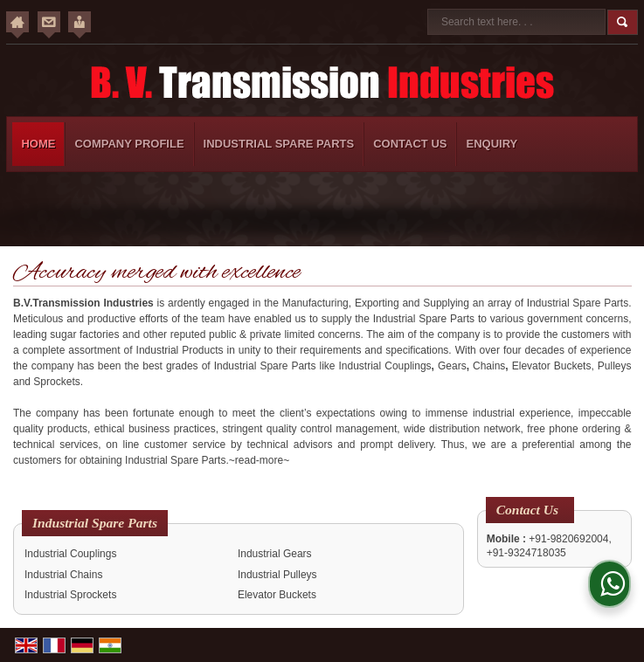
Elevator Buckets (277, 595)
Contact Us (410, 144)
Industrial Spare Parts (279, 144)
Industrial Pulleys (277, 575)
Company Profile (129, 144)
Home (38, 144)
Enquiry (492, 144)
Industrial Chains (63, 575)
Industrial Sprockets (70, 595)
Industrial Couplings (70, 554)
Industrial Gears (275, 554)
